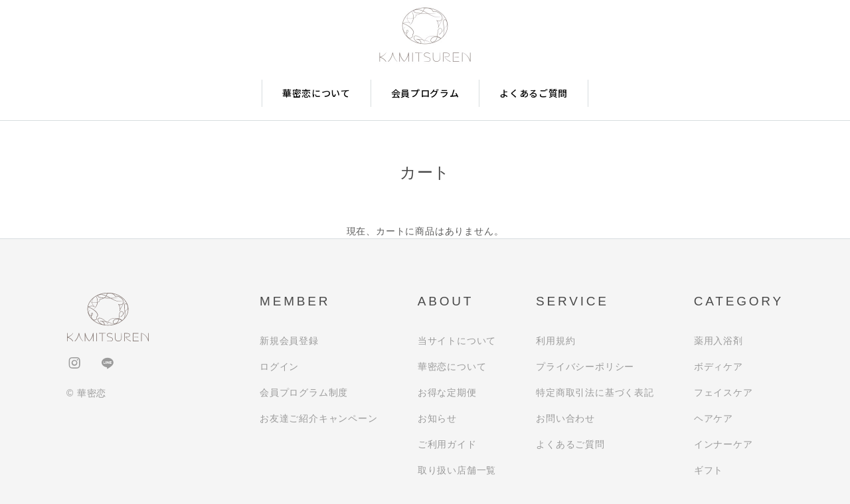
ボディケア (719, 367)
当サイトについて (457, 341)
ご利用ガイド (447, 444)
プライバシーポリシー (585, 367)
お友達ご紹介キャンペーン (319, 418)
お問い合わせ (565, 418)
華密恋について (316, 93)
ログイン (279, 367)
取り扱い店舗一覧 (457, 470)
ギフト (709, 470)
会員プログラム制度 (304, 392)
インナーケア (723, 444)
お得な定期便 (447, 392)
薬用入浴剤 (719, 341)
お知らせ (437, 418)
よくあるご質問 (534, 93)
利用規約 (555, 341)
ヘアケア (714, 418)
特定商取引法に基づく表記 (595, 392)
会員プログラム (425, 93)
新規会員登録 (289, 341)
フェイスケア (723, 392)
